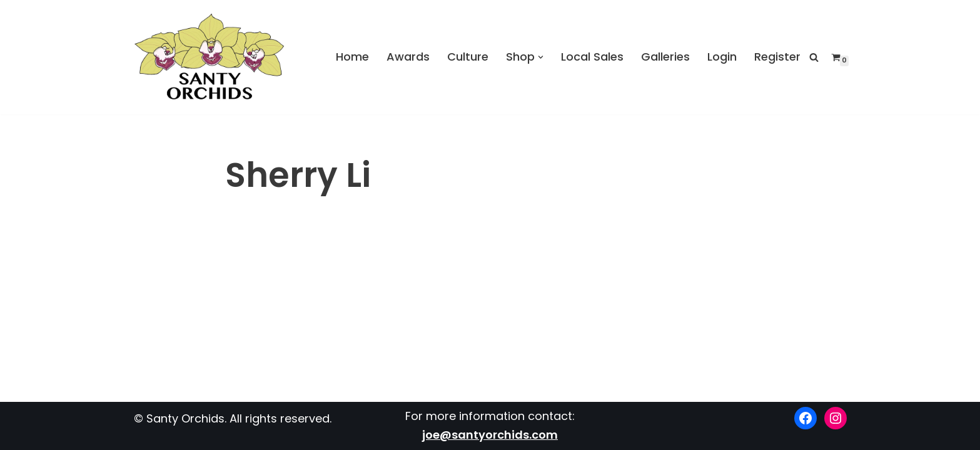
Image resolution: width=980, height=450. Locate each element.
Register (777, 57)
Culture (468, 57)
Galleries (665, 57)
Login (722, 57)
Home (352, 57)
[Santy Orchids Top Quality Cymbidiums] (210, 57)
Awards (408, 57)
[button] (541, 57)
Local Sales (592, 57)
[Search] (814, 57)
